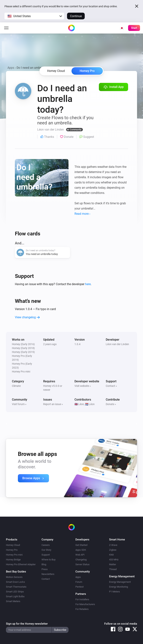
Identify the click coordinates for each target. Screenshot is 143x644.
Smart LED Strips (15, 592)
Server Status (82, 564)
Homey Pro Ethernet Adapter (21, 564)
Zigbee (113, 550)
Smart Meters (13, 601)
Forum (79, 582)
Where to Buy (49, 560)
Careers (46, 545)
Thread (113, 569)
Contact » (111, 386)
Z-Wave (113, 545)
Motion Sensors (14, 577)
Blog (44, 564)
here (88, 284)
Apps (11, 68)
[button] (34, 16)
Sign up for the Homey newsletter (27, 624)
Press (45, 569)
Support (46, 555)
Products (12, 540)
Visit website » (83, 386)
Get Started (81, 545)
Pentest (80, 587)
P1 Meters (115, 592)
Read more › (82, 214)
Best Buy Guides (16, 572)
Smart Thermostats (16, 587)
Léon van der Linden (117, 344)
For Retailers (82, 609)
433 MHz (114, 560)
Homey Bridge (13, 560)
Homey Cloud (13, 545)
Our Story (46, 550)
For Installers (82, 599)
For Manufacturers (85, 604)
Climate (16, 386)
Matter (113, 564)
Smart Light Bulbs (15, 596)
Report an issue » (53, 404)
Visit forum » (19, 404)
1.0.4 (77, 344)
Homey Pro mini (14, 555)
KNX (111, 555)
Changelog (81, 560)
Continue (76, 16)
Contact (46, 579)
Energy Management (120, 582)
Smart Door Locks (15, 582)
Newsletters (48, 574)
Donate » (111, 404)
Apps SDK (81, 550)
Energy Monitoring (119, 587)
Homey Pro (87, 71)
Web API (80, 555)
